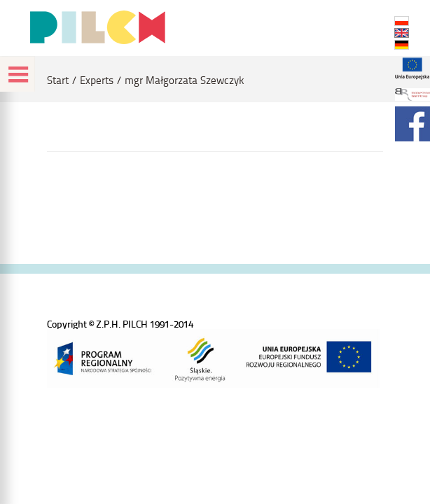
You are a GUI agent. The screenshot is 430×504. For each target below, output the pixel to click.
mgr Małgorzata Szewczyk (184, 80)
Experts (97, 80)
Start (58, 80)
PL (402, 21)
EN (402, 33)
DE (402, 45)
